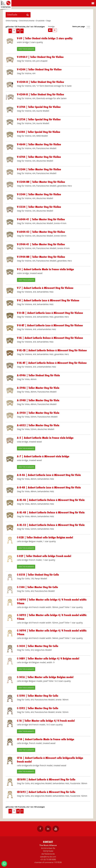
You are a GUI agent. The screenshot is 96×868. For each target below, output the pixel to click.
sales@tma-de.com (48, 857)
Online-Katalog (11, 21)
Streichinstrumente (27, 21)
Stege (48, 21)
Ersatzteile (40, 21)
